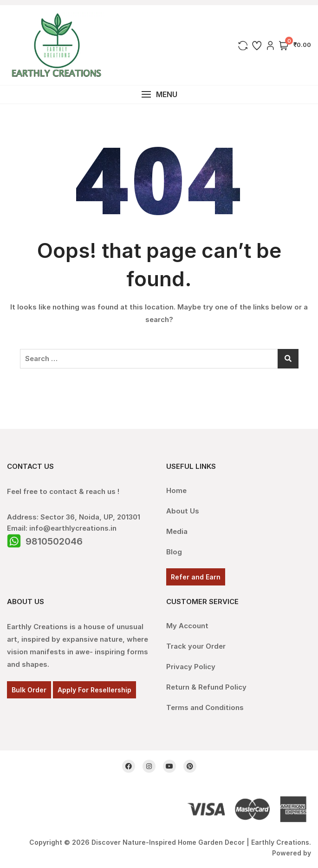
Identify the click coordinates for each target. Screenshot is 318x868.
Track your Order (196, 646)
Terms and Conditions (205, 707)
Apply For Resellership (94, 690)
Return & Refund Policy (206, 687)
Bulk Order (29, 690)
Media (177, 531)
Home (176, 490)
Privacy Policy (191, 667)
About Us (183, 511)
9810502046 (54, 541)
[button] (159, 95)
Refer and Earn (196, 577)
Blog (174, 552)
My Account (187, 626)
